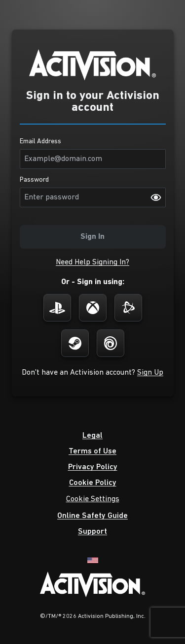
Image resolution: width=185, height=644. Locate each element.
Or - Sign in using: (93, 282)
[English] (93, 560)
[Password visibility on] (156, 197)
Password (34, 180)
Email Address (40, 142)
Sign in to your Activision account (93, 102)
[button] (92, 262)
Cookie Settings (93, 499)
